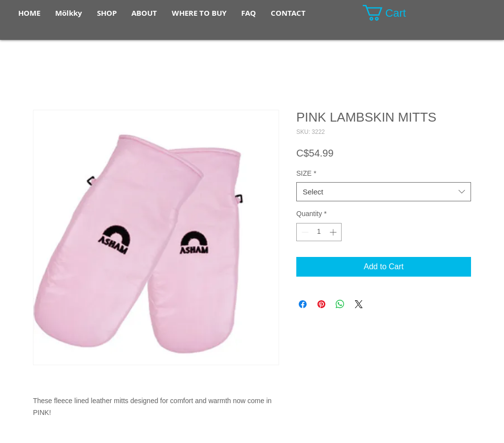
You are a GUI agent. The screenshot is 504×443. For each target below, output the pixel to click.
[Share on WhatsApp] (340, 304)
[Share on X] (359, 304)
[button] (393, 13)
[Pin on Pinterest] (321, 304)
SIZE (306, 173)
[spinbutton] (319, 232)
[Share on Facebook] (303, 304)
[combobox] (384, 192)
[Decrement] (304, 232)
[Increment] (334, 232)
